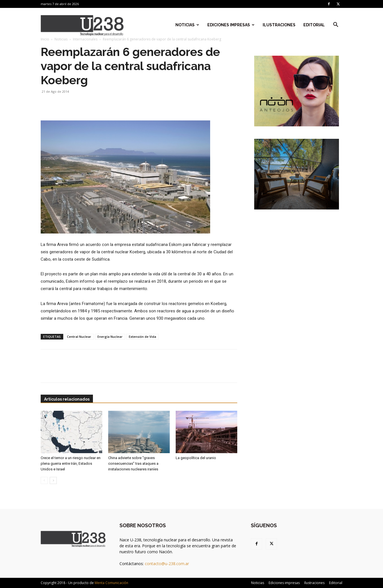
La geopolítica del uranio (196, 458)
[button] (336, 25)
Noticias (187, 25)
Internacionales (85, 39)
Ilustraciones (279, 25)
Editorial (314, 25)
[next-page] (53, 480)
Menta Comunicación (111, 583)
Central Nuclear (79, 337)
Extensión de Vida (142, 337)
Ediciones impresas (231, 25)
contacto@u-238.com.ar (167, 564)
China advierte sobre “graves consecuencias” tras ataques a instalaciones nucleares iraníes (133, 463)
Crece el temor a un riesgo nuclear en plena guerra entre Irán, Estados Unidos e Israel (71, 463)
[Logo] (82, 25)
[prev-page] (44, 480)
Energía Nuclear (110, 337)
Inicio (45, 39)
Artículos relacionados (67, 399)
